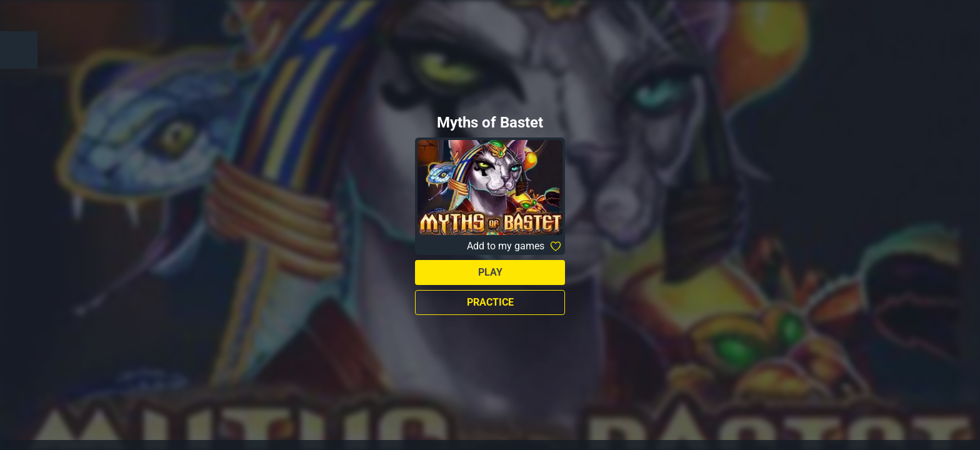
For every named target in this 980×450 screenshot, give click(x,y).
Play (490, 272)
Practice (490, 302)
